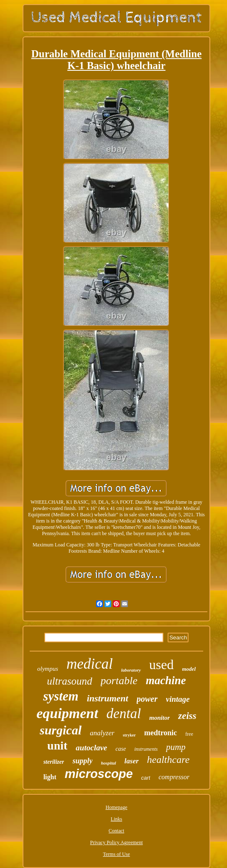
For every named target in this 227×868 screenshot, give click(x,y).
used (162, 665)
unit (57, 746)
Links (116, 819)
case (121, 749)
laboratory (131, 670)
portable (119, 681)
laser (132, 761)
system (61, 696)
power (147, 699)
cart (146, 778)
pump (176, 747)
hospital (108, 763)
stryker (129, 735)
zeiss (187, 716)
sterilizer (54, 762)
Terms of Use (116, 854)
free (189, 734)
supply (82, 761)
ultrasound (69, 681)
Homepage (117, 807)
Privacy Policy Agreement (117, 842)
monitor (159, 718)
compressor (174, 777)
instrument (108, 698)
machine (166, 680)
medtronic (161, 733)
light (50, 777)
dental (124, 713)
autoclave (91, 748)
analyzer (102, 733)
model (189, 669)
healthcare (168, 760)
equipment (67, 713)
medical (90, 664)
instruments (146, 749)
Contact (116, 831)
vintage (178, 699)
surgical (61, 730)
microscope (99, 774)
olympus (48, 669)
